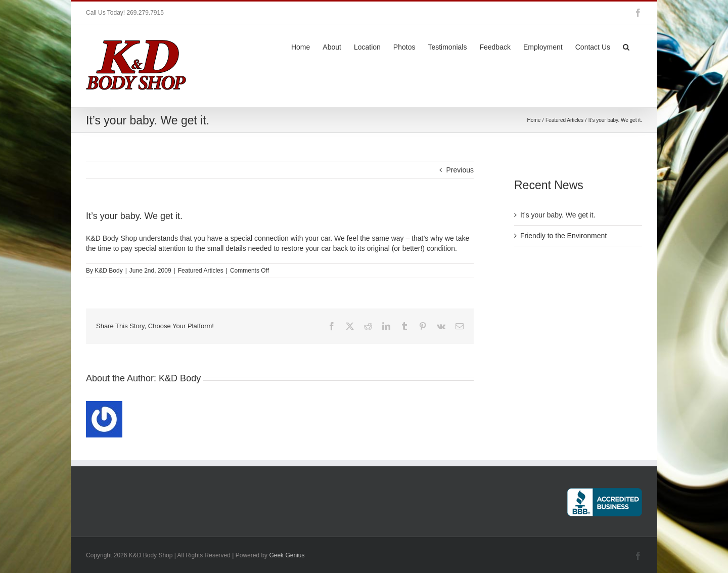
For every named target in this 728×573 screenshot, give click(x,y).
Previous (460, 170)
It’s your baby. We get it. (558, 215)
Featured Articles (201, 271)
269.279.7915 (145, 13)
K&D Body (108, 271)
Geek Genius (287, 555)
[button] (626, 46)
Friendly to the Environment (563, 236)
